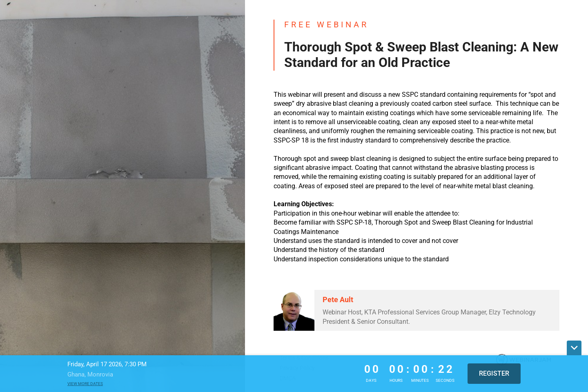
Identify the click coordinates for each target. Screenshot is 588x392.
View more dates (85, 384)
